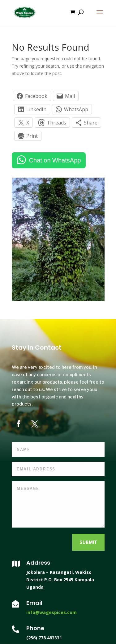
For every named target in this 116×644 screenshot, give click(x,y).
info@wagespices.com (52, 612)
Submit (88, 542)
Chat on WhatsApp (55, 160)
